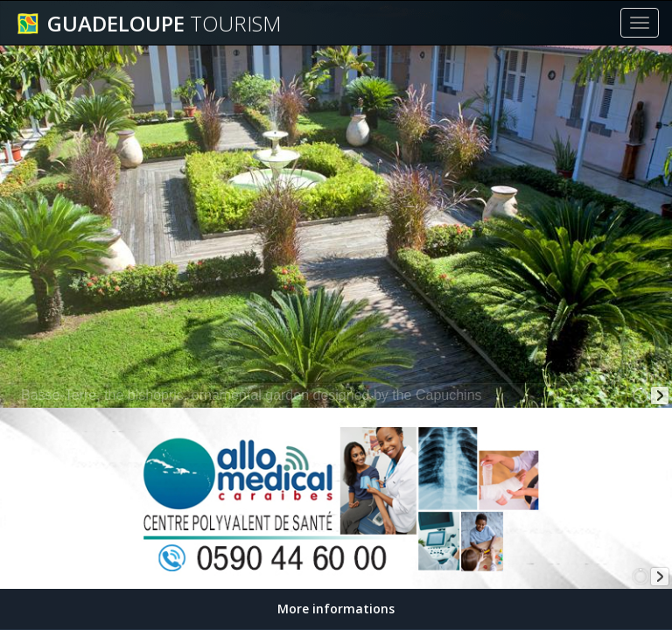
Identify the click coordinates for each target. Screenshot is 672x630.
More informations (336, 609)
